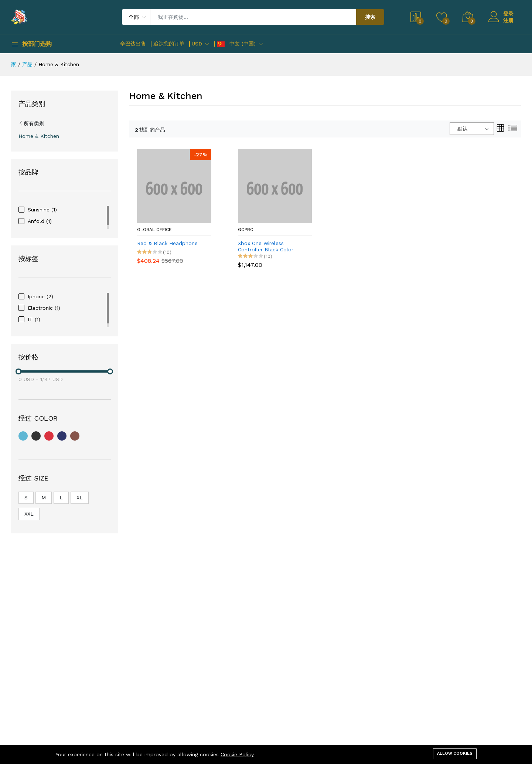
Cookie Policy (237, 754)
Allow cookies (455, 753)
